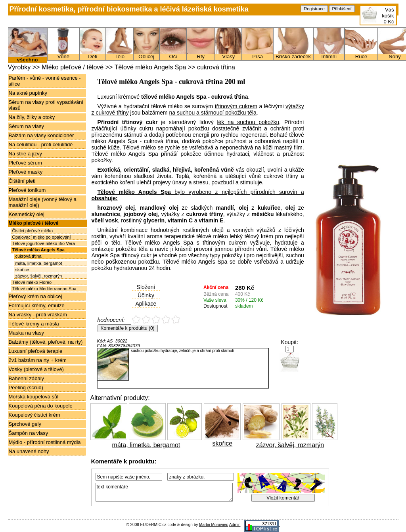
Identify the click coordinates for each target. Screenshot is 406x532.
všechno (28, 57)
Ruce (361, 54)
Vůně (63, 54)
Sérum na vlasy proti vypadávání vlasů (46, 105)
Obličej (146, 54)
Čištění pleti (22, 181)
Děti (93, 54)
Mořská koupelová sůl (34, 397)
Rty (201, 54)
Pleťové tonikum (27, 190)
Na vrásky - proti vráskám (38, 315)
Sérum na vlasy (27, 126)
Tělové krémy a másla (34, 324)
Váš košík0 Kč (388, 16)
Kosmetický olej (27, 214)
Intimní (329, 54)
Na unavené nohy (29, 451)
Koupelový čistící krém (34, 415)
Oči (173, 54)
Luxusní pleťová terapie (36, 351)
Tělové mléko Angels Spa (150, 67)
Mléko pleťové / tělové (73, 67)
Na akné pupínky (28, 93)
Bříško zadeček (293, 54)
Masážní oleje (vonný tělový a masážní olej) (43, 202)
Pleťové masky (26, 172)
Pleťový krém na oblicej (35, 296)
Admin (235, 525)
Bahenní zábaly (27, 378)
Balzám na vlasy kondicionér (41, 135)
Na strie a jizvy (26, 154)
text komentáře (164, 492)
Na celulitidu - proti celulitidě (41, 144)
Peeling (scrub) (26, 388)
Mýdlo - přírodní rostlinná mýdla (45, 442)
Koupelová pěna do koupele (41, 406)
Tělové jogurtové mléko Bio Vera (44, 243)
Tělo (120, 54)
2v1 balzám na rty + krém (38, 360)
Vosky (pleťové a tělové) (36, 369)
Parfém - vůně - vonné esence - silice (45, 81)
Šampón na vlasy (29, 433)
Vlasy (228, 54)
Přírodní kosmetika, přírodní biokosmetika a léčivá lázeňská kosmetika (129, 9)
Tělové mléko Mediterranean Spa (44, 289)
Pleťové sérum (25, 163)
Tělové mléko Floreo (32, 282)
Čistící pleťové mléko (33, 231)
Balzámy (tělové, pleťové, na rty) (46, 342)
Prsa (257, 54)
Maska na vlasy (27, 333)
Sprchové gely (25, 424)
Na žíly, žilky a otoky (32, 117)
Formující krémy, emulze (37, 305)
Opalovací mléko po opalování (42, 237)
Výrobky (19, 67)
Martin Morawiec (214, 525)
